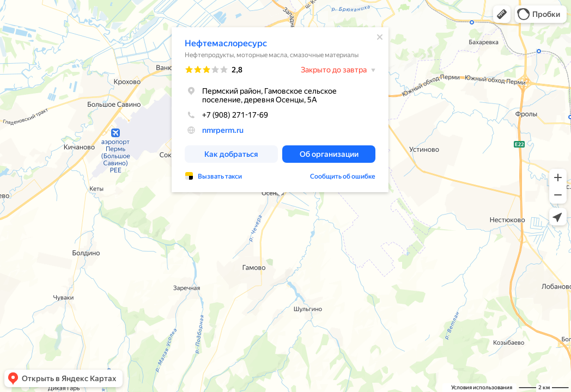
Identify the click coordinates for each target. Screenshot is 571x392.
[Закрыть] (380, 37)
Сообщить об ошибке (343, 176)
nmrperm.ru (223, 130)
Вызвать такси (220, 176)
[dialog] (280, 110)
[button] (502, 14)
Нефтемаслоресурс (226, 43)
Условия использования (482, 387)
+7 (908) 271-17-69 (226, 115)
